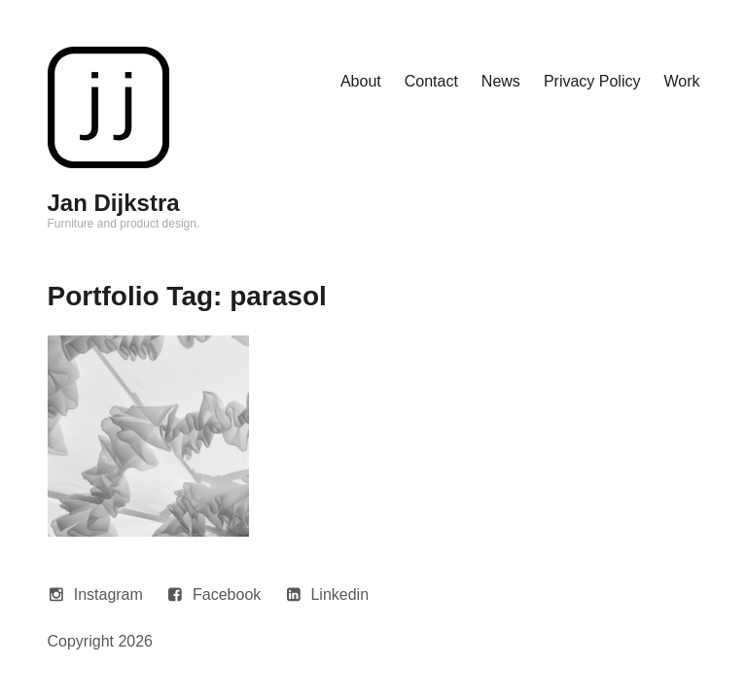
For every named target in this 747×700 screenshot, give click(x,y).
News (501, 81)
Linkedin (339, 595)
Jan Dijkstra (114, 203)
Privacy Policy (592, 81)
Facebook (227, 595)
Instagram (108, 595)
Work (681, 81)
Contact (431, 81)
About (361, 81)
